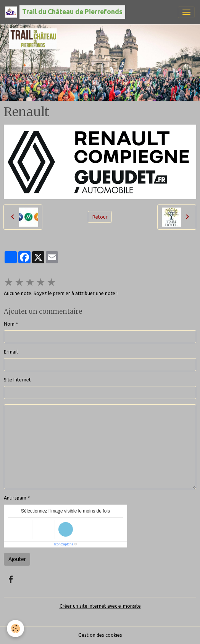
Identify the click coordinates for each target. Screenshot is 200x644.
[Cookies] (15, 629)
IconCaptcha (64, 544)
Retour (100, 217)
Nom (9, 324)
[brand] (65, 12)
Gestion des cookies (100, 635)
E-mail (11, 352)
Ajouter (17, 559)
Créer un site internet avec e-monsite (100, 606)
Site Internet (17, 380)
